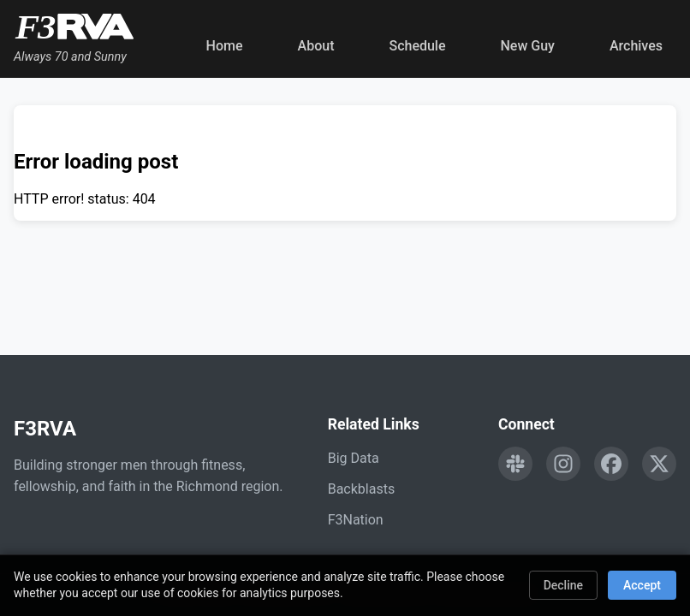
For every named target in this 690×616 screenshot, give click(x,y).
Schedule (417, 46)
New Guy (528, 46)
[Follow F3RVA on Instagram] (563, 464)
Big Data (354, 458)
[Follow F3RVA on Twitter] (659, 464)
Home (225, 46)
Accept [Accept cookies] (642, 585)
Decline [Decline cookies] (563, 585)
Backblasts (361, 489)
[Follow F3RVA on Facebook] (611, 464)
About (316, 46)
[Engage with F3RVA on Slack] (515, 464)
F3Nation (356, 520)
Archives (636, 46)
